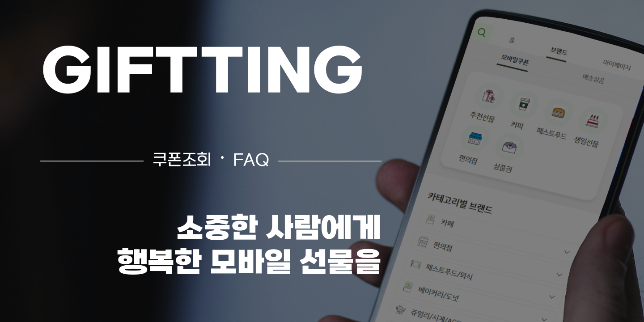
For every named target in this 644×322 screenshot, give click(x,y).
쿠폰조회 (182, 161)
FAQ (251, 161)
